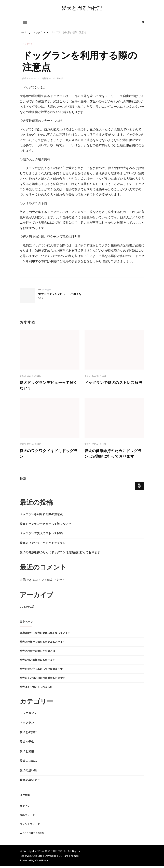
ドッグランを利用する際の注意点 (41, 516)
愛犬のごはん (28, 763)
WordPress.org (32, 835)
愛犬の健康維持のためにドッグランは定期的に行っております (60, 554)
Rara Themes (71, 858)
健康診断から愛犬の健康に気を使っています (45, 635)
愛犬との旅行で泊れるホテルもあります (43, 644)
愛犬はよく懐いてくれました (36, 689)
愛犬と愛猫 (27, 753)
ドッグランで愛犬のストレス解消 (41, 535)
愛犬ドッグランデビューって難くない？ (46, 526)
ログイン (25, 808)
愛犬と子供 (27, 744)
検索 (23, 481)
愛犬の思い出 (28, 772)
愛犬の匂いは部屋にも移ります (37, 662)
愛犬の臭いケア (30, 782)
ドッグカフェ (28, 715)
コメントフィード (30, 826)
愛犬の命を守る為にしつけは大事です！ (43, 671)
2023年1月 (27, 608)
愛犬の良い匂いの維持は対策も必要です (43, 680)
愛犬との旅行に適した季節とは (37, 653)
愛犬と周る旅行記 (82, 8)
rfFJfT (33, 78)
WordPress (42, 862)
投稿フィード (27, 817)
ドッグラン (28, 44)
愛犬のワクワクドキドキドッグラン (43, 545)
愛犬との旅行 (28, 734)
